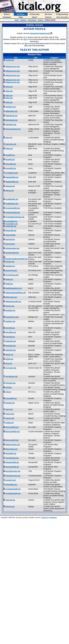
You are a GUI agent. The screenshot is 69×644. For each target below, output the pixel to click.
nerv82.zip (10, 328)
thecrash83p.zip (13, 432)
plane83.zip (11, 350)
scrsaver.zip (11, 368)
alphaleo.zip (11, 125)
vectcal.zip (10, 500)
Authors (41, 20)
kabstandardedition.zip (16, 293)
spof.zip (9, 409)
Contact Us (45, 518)
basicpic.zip (11, 144)
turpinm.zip (11, 480)
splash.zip (10, 403)
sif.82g (9, 387)
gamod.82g (11, 235)
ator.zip (9, 138)
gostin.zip (10, 262)
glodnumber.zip (13, 248)
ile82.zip (9, 279)
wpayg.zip (10, 506)
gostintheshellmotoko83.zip (16, 259)
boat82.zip (10, 155)
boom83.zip (11, 168)
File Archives (32, 20)
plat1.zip (9, 355)
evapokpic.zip (12, 224)
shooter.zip (11, 383)
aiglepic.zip (11, 107)
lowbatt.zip (11, 310)
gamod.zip (10, 239)
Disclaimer (53, 518)
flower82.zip (11, 226)
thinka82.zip (11, 453)
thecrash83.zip (12, 440)
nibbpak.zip (11, 341)
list (25, 39)
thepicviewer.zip (13, 445)
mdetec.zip (11, 321)
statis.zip (10, 423)
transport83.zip (12, 467)
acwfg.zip (10, 60)
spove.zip (10, 414)
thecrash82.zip (12, 427)
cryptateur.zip (12, 173)
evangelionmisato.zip (15, 217)
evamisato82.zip (13, 208)
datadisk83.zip (12, 182)
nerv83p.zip (11, 332)
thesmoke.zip (12, 449)
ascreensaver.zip (13, 129)
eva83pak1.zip (12, 204)
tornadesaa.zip (12, 458)
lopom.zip (10, 306)
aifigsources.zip (13, 67)
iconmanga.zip (12, 275)
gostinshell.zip (12, 253)
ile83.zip (9, 284)
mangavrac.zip (12, 317)
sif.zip (8, 392)
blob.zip (9, 149)
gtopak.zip (10, 266)
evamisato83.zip (13, 212)
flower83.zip (11, 231)
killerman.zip (11, 297)
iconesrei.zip (11, 270)
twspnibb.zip (11, 485)
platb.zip (10, 359)
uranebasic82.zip (13, 489)
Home (17, 20)
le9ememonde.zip (13, 302)
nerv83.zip (10, 337)
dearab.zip (10, 186)
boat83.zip (10, 159)
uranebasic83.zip (13, 493)
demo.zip (10, 191)
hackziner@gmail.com (40, 33)
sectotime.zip (12, 376)
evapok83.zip (12, 221)
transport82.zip (12, 462)
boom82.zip (11, 164)
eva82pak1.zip (12, 199)
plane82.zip (11, 346)
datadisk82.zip (12, 177)
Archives (23, 20)
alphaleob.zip (12, 116)
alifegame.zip (12, 111)
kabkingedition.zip (14, 288)
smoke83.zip (11, 398)
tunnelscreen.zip (13, 471)
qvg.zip (9, 363)
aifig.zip (9, 87)
